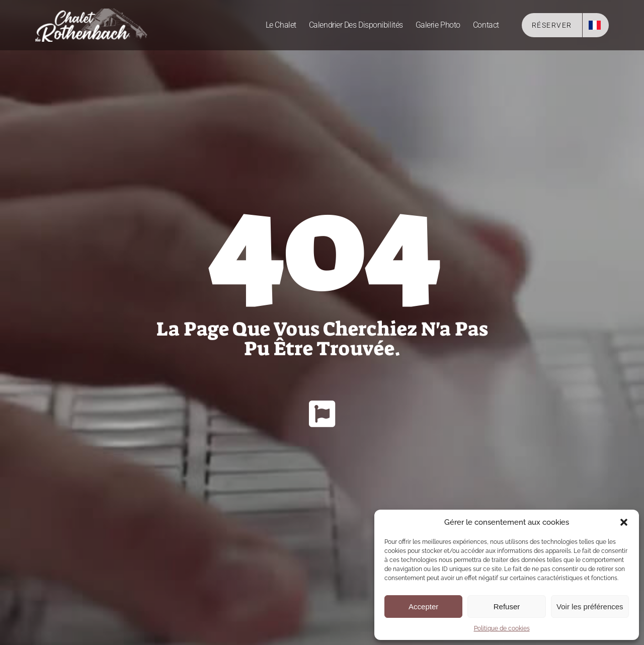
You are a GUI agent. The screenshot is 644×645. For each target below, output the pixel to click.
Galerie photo (438, 25)
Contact (486, 25)
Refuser (507, 607)
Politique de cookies (502, 628)
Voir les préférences (590, 607)
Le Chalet (281, 25)
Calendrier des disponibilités (356, 25)
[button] (624, 522)
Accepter (423, 607)
